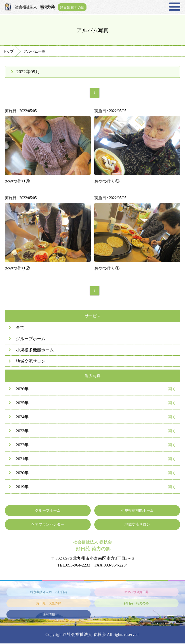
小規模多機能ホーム (35, 351)
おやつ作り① (107, 269)
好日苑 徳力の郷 (73, 7)
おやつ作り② (17, 269)
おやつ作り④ (17, 182)
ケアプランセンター (48, 525)
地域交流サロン (31, 362)
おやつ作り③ (107, 182)
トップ (8, 51)
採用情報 (49, 615)
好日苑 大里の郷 (49, 604)
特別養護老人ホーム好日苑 (49, 593)
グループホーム (31, 339)
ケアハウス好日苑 (136, 593)
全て (20, 328)
